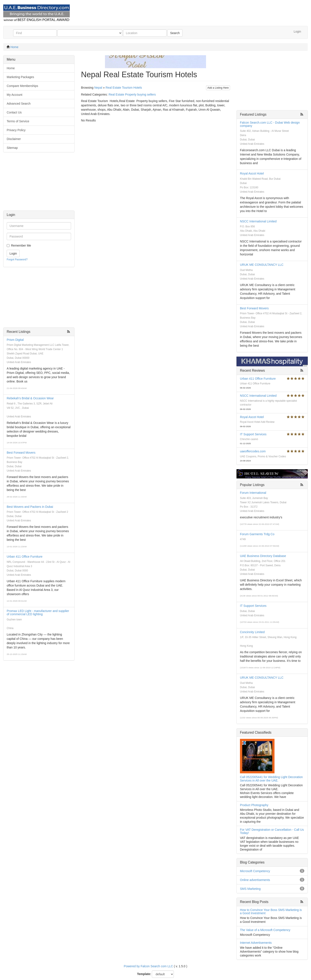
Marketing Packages (20, 77)
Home (14, 47)
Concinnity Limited (252, 632)
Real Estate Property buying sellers (132, 94)
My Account (14, 95)
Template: (144, 974)
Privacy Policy (16, 130)
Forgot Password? (17, 260)
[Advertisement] (39, 184)
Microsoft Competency (255, 871)
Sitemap (12, 148)
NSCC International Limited (258, 221)
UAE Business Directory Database (263, 556)
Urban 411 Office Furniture (25, 557)
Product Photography (254, 805)
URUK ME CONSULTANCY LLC (262, 265)
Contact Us (14, 112)
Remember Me (21, 245)
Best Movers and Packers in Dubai (30, 507)
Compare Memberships (22, 86)
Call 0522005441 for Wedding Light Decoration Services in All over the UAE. (271, 779)
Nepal (98, 88)
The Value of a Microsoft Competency (265, 930)
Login (297, 31)
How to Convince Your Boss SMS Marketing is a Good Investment (271, 912)
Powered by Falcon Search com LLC (148, 966)
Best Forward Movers (21, 453)
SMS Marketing (250, 889)
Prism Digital (15, 340)
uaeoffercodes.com (253, 451)
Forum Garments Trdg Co (257, 534)
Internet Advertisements (256, 943)
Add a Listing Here (218, 88)
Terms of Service (18, 121)
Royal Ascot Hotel (252, 173)
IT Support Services (253, 434)
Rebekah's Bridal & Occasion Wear (30, 398)
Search (175, 33)
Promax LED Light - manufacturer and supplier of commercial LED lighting (38, 613)
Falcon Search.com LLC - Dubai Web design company (270, 124)
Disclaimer (14, 139)
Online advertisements (255, 880)
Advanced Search (19, 104)
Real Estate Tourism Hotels (124, 88)
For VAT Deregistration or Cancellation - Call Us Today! (272, 831)
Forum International (253, 493)
